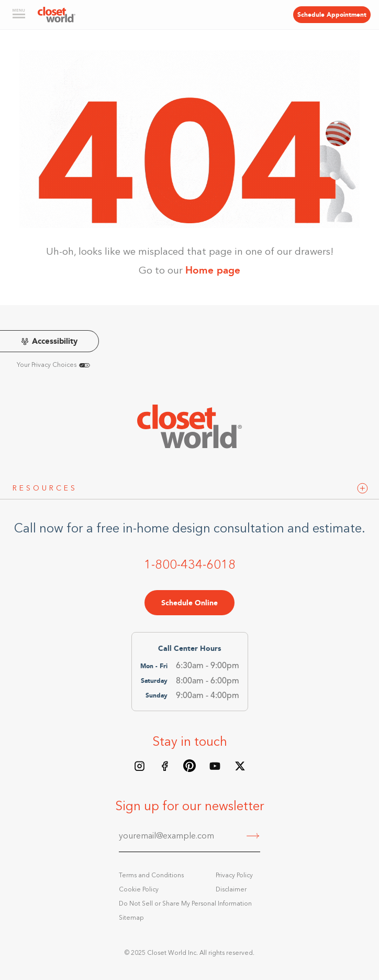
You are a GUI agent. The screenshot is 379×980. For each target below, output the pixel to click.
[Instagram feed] (139, 766)
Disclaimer (231, 890)
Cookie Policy (139, 890)
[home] (57, 15)
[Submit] (253, 837)
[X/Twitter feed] (240, 766)
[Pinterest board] (189, 766)
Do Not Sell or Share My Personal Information (185, 904)
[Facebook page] (164, 766)
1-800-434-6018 (190, 565)
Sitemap (131, 918)
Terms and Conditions (151, 876)
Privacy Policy (234, 876)
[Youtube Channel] (215, 766)
